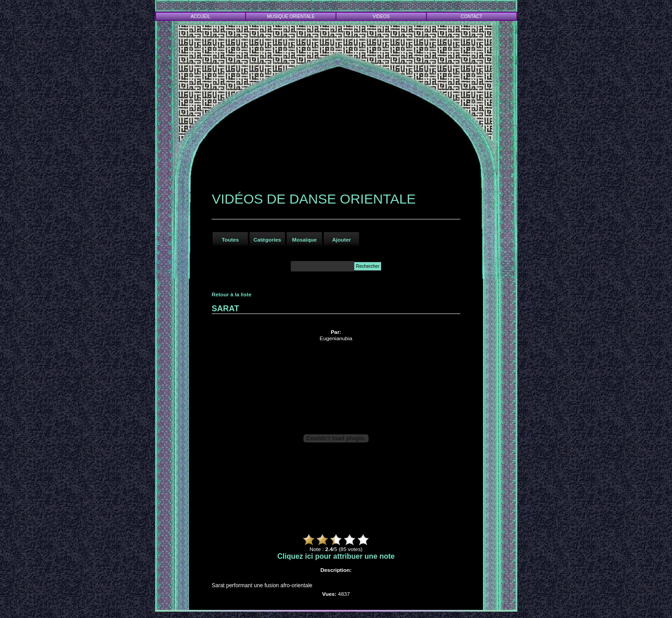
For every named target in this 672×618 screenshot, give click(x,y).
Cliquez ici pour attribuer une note (336, 556)
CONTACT (472, 17)
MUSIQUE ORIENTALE (291, 17)
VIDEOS (381, 17)
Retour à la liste (232, 295)
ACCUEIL (201, 17)
